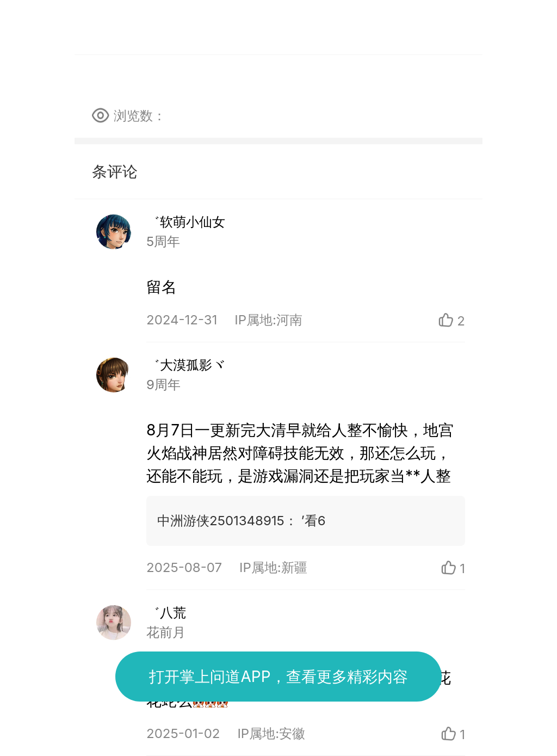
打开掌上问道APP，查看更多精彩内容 (278, 677)
